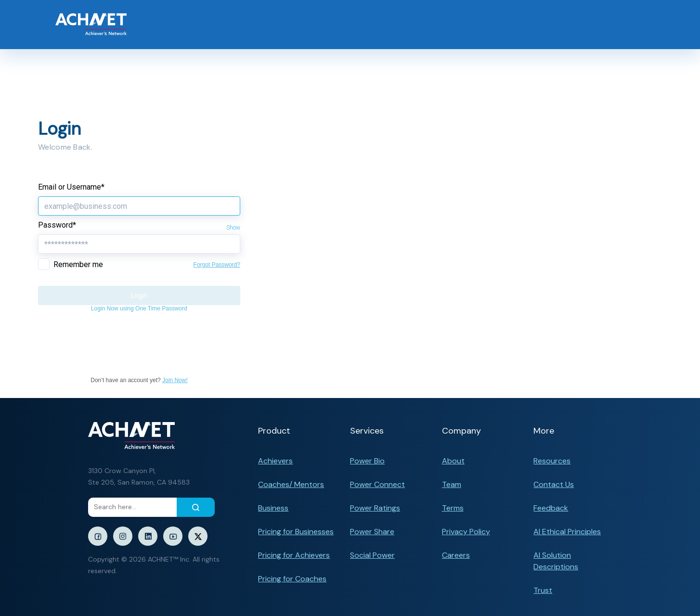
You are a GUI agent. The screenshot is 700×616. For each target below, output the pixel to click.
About (453, 461)
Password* (57, 225)
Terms (453, 508)
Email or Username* (71, 187)
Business (273, 508)
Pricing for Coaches (292, 579)
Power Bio (367, 461)
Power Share (372, 532)
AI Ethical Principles (567, 532)
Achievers (275, 461)
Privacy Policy (466, 532)
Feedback (551, 508)
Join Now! (175, 380)
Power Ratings (375, 508)
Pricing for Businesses (296, 532)
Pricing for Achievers (294, 555)
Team (452, 484)
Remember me (78, 264)
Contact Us (554, 484)
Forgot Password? (217, 265)
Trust (543, 590)
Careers (456, 555)
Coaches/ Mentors (291, 484)
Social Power (372, 555)
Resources (552, 461)
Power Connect (377, 484)
